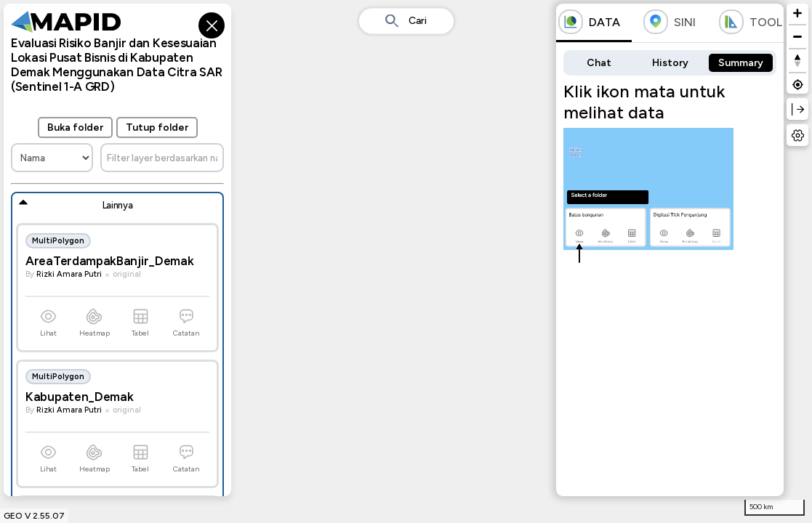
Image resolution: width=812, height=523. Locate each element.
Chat (599, 63)
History (670, 63)
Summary (741, 63)
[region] (406, 261)
